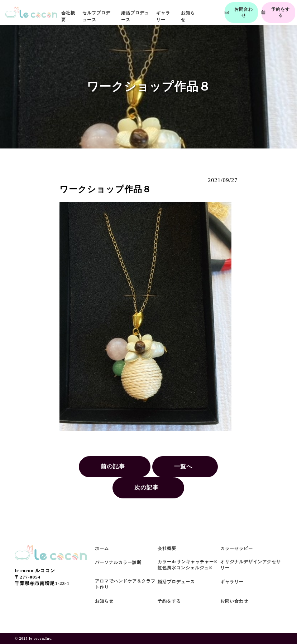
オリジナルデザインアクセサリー (251, 565)
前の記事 (113, 466)
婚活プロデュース (176, 582)
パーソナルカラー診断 (118, 562)
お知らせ (104, 601)
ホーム (102, 548)
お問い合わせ (234, 601)
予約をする (169, 601)
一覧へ (183, 466)
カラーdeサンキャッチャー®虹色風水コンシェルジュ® (188, 565)
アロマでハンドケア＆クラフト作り (125, 584)
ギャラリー (232, 582)
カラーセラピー (237, 548)
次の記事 (147, 487)
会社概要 (167, 548)
